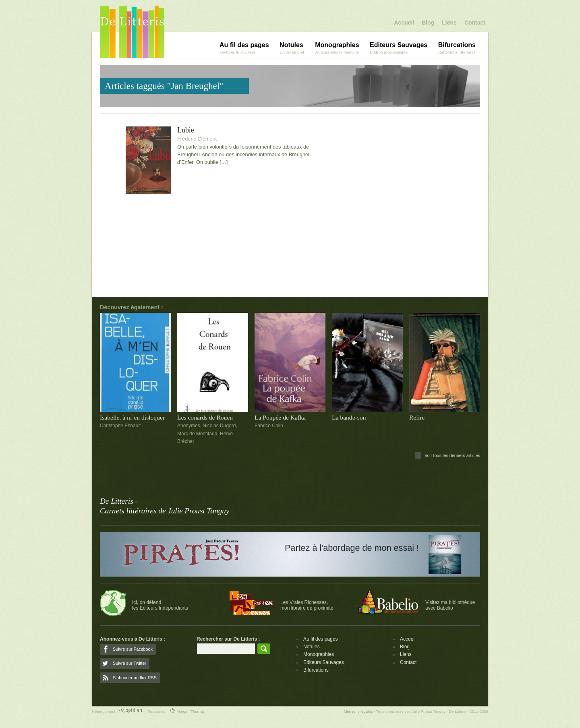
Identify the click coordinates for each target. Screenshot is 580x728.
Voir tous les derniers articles (452, 455)
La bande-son (349, 417)
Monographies (319, 654)
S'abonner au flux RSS (135, 678)
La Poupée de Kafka (280, 417)
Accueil (404, 23)
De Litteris (132, 32)
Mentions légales (358, 711)
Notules (312, 647)
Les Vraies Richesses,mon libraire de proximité (307, 605)
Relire (417, 417)
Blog (428, 23)
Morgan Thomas (187, 711)
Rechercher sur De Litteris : (228, 639)
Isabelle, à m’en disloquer (132, 417)
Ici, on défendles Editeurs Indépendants (160, 605)
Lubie (186, 130)
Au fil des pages (320, 639)
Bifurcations (316, 670)
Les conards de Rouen (205, 417)
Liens (449, 23)
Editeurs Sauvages (324, 662)
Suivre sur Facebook (133, 649)
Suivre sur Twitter (129, 663)
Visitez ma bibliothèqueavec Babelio (450, 605)
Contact (475, 23)
